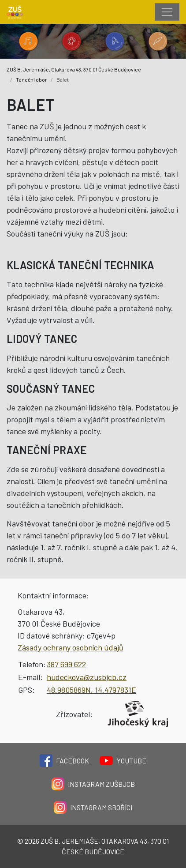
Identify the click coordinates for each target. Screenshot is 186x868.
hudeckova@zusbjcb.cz (87, 677)
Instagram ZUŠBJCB (93, 784)
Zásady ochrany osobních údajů (71, 647)
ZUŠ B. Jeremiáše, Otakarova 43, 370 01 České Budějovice (74, 69)
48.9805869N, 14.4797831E (91, 690)
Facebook (64, 761)
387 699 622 (66, 664)
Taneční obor (32, 79)
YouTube (123, 761)
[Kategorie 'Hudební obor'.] (28, 41)
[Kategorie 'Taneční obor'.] (115, 41)
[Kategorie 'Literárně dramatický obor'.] (158, 41)
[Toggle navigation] (167, 12)
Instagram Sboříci (93, 807)
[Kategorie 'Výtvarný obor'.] (71, 41)
